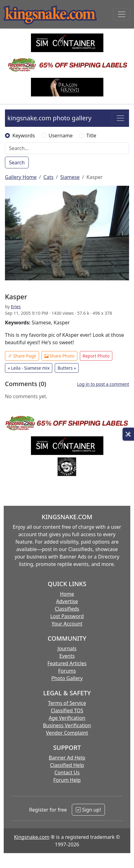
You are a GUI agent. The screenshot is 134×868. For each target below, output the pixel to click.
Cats (48, 177)
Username (61, 136)
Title (91, 136)
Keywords (24, 136)
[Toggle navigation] (122, 14)
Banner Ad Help (67, 758)
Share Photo (59, 356)
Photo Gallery (67, 678)
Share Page (22, 356)
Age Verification (67, 718)
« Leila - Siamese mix (29, 368)
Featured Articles (67, 663)
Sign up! (88, 810)
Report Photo (96, 356)
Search (17, 162)
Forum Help (67, 780)
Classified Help (67, 765)
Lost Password (67, 616)
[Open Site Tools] (128, 434)
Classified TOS (67, 710)
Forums (67, 671)
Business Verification (67, 725)
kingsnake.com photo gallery (49, 118)
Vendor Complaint (67, 733)
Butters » (67, 368)
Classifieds (67, 609)
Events (67, 656)
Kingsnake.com (32, 837)
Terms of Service (67, 703)
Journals (67, 648)
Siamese (70, 177)
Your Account (67, 624)
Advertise (67, 601)
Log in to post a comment (103, 384)
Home (67, 594)
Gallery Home (21, 177)
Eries (16, 307)
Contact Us (67, 772)
